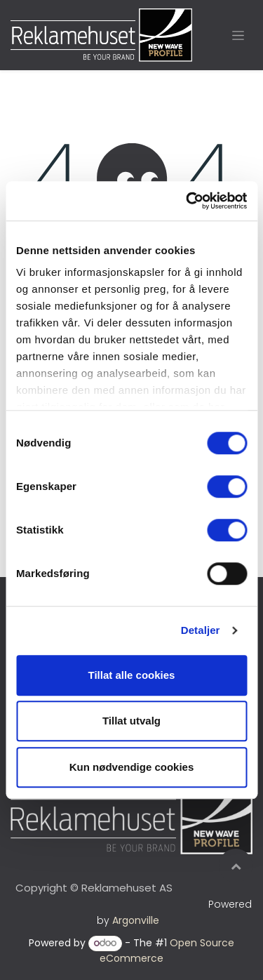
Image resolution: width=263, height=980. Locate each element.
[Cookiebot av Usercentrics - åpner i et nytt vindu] (187, 201)
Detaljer (201, 630)
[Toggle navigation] (238, 35)
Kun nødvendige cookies (132, 767)
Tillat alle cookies (132, 675)
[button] (236, 866)
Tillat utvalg (131, 721)
